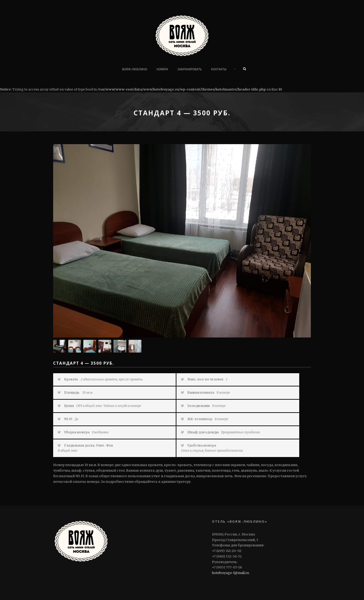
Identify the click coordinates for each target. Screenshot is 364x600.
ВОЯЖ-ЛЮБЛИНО (135, 69)
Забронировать (190, 69)
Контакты (219, 69)
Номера (162, 69)
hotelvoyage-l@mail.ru (231, 573)
